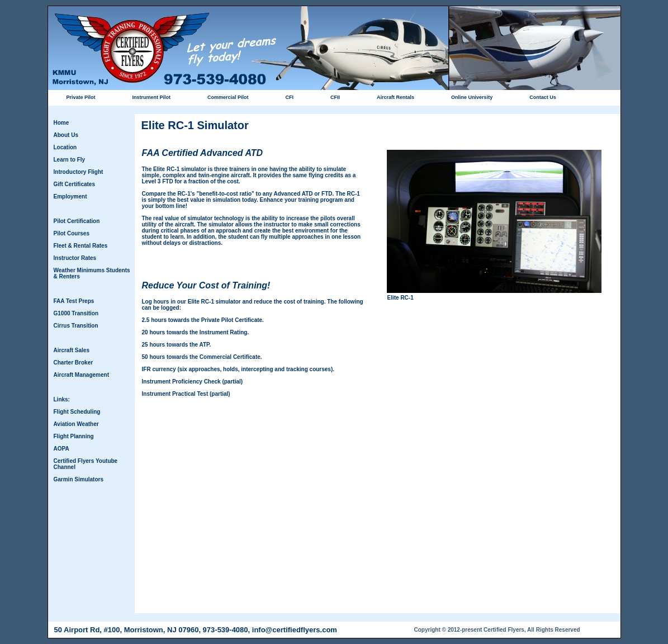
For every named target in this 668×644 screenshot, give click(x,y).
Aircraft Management (81, 375)
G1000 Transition (76, 313)
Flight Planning (74, 436)
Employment (70, 196)
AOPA (61, 449)
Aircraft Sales (72, 350)
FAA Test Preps (74, 301)
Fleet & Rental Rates (81, 246)
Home (61, 123)
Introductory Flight (79, 172)
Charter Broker (74, 363)
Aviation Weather (76, 424)
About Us (66, 135)
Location (65, 147)
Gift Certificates (74, 184)
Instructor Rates (75, 258)
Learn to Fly (70, 160)
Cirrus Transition (76, 326)
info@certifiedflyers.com (295, 630)
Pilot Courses (72, 233)
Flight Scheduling (77, 412)
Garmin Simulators (79, 479)
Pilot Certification (77, 221)
